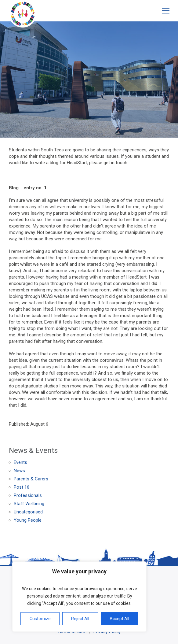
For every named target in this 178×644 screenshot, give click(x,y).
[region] (79, 597)
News (19, 471)
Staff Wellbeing (29, 504)
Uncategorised (28, 512)
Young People (28, 520)
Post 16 (22, 487)
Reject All (80, 619)
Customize (40, 619)
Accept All (119, 619)
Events (20, 462)
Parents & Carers (31, 479)
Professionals (28, 495)
